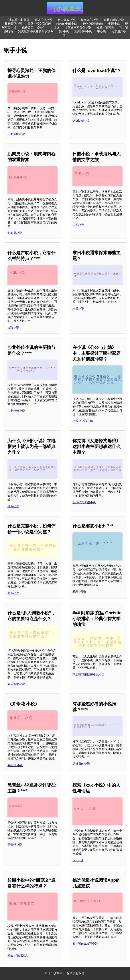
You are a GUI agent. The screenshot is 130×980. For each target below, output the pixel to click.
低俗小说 (13, 506)
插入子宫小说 (44, 20)
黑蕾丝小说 (15, 845)
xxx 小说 (78, 860)
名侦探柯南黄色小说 (78, 27)
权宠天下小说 (13, 24)
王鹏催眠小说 (16, 134)
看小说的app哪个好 (85, 944)
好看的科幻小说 (114, 20)
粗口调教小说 (66, 20)
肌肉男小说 (15, 233)
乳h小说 (64, 31)
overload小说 (81, 121)
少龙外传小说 (16, 411)
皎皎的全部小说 (67, 24)
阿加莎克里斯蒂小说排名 (88, 675)
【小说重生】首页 (18, 20)
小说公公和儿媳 (83, 421)
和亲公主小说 (89, 20)
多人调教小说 (16, 684)
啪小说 (102, 31)
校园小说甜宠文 (18, 955)
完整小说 (13, 593)
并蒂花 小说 (15, 765)
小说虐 (55, 27)
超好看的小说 (81, 763)
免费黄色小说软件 (34, 27)
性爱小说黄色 (105, 27)
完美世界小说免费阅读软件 (36, 31)
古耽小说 (13, 328)
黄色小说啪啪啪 (92, 24)
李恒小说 (114, 24)
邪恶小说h (79, 592)
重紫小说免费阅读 (39, 24)
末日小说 (78, 309)
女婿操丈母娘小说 (84, 502)
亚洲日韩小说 (83, 31)
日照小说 (78, 225)
